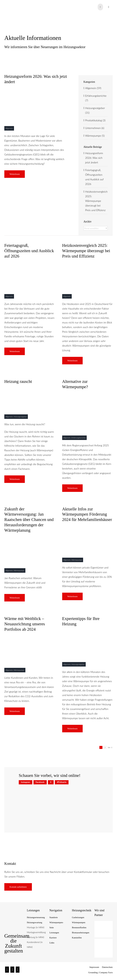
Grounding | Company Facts (100, 972)
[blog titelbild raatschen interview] (30, 538)
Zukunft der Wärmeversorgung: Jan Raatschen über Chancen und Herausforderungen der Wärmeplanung (29, 520)
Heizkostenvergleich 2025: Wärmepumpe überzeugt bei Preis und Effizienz (96, 201)
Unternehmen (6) (95, 128)
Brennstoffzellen (79, 928)
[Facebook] (12, 970)
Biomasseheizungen (81, 933)
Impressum (94, 967)
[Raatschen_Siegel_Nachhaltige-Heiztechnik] (13, 913)
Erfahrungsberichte (78, 438)
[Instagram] (7, 970)
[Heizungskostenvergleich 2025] (87, 264)
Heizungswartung (34, 922)
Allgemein (9, 128)
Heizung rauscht (18, 381)
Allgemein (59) (93, 88)
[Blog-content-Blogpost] (87, 632)
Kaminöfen (77, 938)
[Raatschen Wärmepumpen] (30, 264)
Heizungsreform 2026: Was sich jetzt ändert (94, 158)
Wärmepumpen (79, 922)
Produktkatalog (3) (95, 120)
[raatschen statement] (36, 90)
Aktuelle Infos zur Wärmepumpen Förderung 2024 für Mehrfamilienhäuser (87, 514)
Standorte (54, 917)
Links (52, 943)
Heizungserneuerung (36, 917)
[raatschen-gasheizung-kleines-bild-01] (87, 395)
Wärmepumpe (19, 570)
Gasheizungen (78, 917)
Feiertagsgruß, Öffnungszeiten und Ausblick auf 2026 (29, 251)
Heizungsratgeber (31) (95, 110)
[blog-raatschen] (30, 637)
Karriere (53, 938)
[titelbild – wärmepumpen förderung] (87, 528)
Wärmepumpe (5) (95, 136)
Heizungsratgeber (20, 417)
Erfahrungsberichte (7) (96, 98)
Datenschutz (107, 967)
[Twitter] (18, 970)
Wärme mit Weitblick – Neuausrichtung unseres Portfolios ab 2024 (25, 624)
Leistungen (54, 933)
